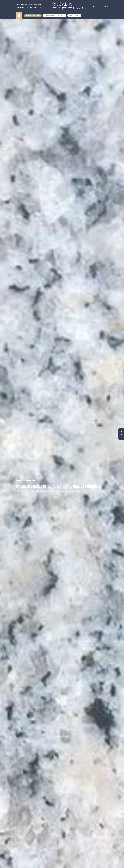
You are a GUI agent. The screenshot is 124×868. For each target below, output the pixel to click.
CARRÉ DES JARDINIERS (55, 16)
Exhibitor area (33, 16)
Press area (74, 16)
